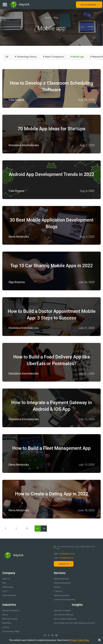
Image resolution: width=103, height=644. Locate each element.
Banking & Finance (10, 619)
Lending (6, 627)
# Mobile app (77, 57)
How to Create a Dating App (65, 619)
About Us (6, 579)
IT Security (58, 591)
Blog (4, 583)
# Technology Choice (26, 57)
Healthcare (7, 623)
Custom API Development (64, 600)
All (7, 57)
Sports (5, 615)
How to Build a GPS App (64, 615)
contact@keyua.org (67, 554)
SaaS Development (61, 595)
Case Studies (8, 587)
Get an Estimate (88, 5)
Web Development (61, 579)
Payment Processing (11, 611)
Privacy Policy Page (80, 640)
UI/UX (5, 591)
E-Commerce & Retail (11, 632)
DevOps (57, 587)
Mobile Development (62, 583)
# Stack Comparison (53, 57)
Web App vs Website (62, 611)
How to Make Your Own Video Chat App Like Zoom (74, 623)
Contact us (64, 564)
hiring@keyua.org (66, 558)
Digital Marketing (9, 595)
